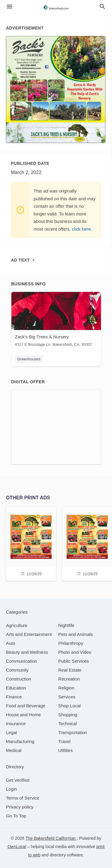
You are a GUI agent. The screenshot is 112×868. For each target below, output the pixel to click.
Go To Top (16, 816)
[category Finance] (14, 697)
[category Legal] (11, 732)
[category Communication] (22, 661)
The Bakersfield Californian (51, 838)
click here (81, 229)
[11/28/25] (87, 543)
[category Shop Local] (69, 706)
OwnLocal (17, 847)
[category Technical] (68, 724)
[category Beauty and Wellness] (27, 652)
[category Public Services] (74, 661)
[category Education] (16, 688)
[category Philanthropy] (71, 643)
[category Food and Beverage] (26, 706)
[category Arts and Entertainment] (29, 634)
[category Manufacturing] (20, 741)
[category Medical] (14, 750)
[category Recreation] (69, 679)
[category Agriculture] (17, 625)
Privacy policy (20, 807)
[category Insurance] (16, 724)
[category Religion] (66, 688)
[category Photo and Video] (75, 652)
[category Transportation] (73, 732)
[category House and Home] (23, 715)
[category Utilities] (65, 750)
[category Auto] (11, 643)
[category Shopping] (68, 715)
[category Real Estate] (70, 670)
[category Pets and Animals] (76, 634)
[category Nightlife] (66, 625)
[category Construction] (19, 679)
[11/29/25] (31, 543)
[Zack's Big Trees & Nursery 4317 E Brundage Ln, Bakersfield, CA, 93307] (56, 321)
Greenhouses (29, 359)
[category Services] (67, 697)
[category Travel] (64, 741)
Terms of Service (23, 798)
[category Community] (17, 670)
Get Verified (18, 780)
